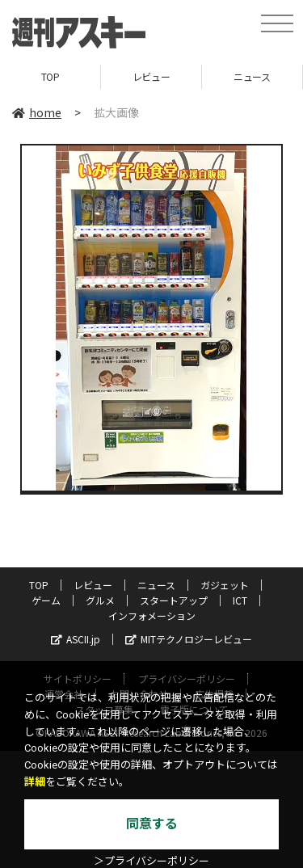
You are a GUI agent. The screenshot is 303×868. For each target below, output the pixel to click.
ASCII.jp (76, 639)
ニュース (252, 76)
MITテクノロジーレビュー (189, 639)
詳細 (35, 782)
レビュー (151, 76)
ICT (240, 600)
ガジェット (225, 585)
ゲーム (46, 600)
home (37, 112)
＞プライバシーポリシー (151, 861)
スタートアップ (174, 600)
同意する (152, 824)
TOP (50, 76)
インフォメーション (152, 615)
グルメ (100, 600)
